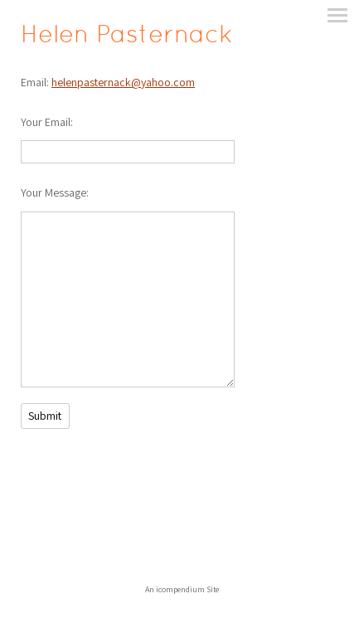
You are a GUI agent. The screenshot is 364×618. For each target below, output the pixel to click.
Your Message (53, 192)
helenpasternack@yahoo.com (123, 82)
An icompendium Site (182, 589)
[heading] (127, 38)
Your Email (46, 122)
